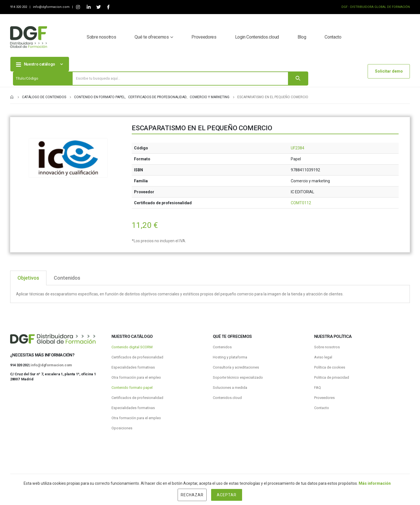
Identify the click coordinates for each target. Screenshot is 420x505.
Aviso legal (323, 357)
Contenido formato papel (132, 388)
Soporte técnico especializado (238, 377)
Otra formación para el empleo (136, 377)
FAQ (318, 388)
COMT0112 (301, 203)
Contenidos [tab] (67, 278)
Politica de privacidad (332, 377)
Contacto (333, 37)
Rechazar (192, 495)
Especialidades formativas (133, 367)
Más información (375, 483)
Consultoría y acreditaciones (236, 367)
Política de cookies (330, 367)
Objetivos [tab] (28, 278)
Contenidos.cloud (227, 398)
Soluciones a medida (230, 388)
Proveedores (204, 37)
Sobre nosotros (101, 37)
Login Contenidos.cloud (257, 37)
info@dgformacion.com (52, 7)
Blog (302, 37)
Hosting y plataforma (230, 357)
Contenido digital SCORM (132, 347)
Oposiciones (122, 428)
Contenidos (222, 347)
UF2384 (298, 148)
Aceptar (227, 495)
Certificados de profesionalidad (137, 357)
